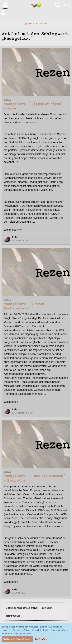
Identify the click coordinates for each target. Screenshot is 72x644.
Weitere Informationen (17, 639)
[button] (36, 13)
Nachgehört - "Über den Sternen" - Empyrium (34, 478)
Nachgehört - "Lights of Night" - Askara (35, 106)
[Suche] (62, 5)
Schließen (41, 639)
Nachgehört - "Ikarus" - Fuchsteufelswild (26, 306)
